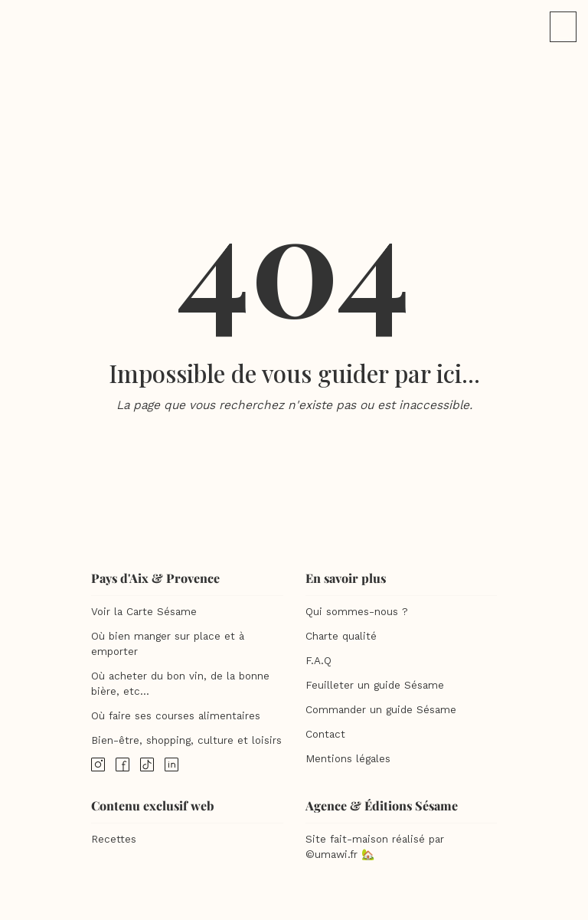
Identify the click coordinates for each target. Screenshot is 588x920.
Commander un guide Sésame (381, 710)
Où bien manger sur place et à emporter (168, 644)
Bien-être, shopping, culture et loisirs (186, 740)
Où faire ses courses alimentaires (176, 716)
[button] (563, 27)
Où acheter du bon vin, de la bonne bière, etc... (180, 684)
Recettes (114, 839)
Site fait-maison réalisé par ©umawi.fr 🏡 (375, 847)
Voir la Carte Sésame (144, 612)
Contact (325, 734)
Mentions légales (348, 759)
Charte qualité (341, 636)
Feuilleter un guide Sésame (375, 685)
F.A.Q (318, 661)
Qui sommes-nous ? (357, 612)
